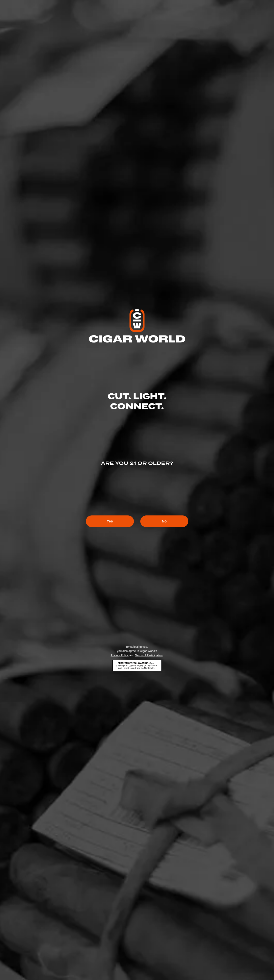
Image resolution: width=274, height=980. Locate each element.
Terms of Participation (149, 655)
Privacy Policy (120, 655)
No (164, 521)
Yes (110, 521)
